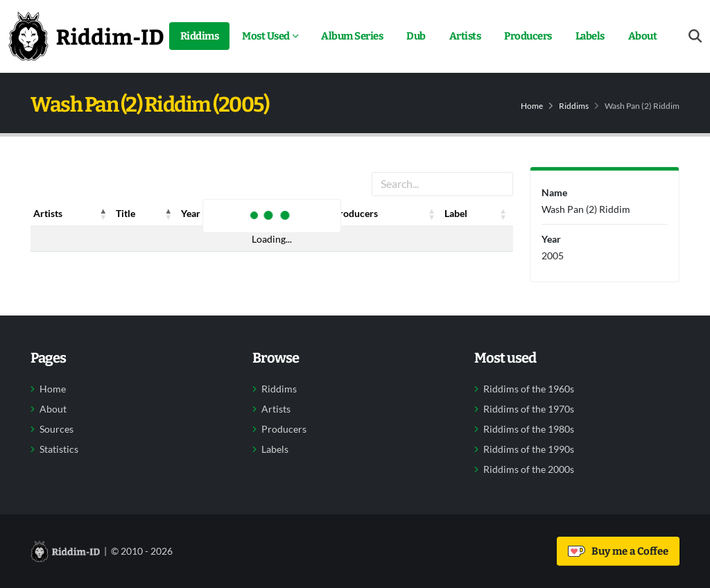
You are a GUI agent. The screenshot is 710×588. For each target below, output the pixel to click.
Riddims (200, 36)
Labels (590, 36)
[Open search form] (695, 36)
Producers (528, 36)
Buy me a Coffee (618, 551)
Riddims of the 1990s (529, 449)
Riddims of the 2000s (529, 469)
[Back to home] (86, 36)
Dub (416, 36)
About (643, 36)
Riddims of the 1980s (529, 429)
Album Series (352, 36)
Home (532, 106)
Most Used (266, 36)
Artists (465, 36)
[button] (103, 214)
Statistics (59, 449)
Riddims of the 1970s (529, 409)
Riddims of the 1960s (529, 389)
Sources (57, 429)
